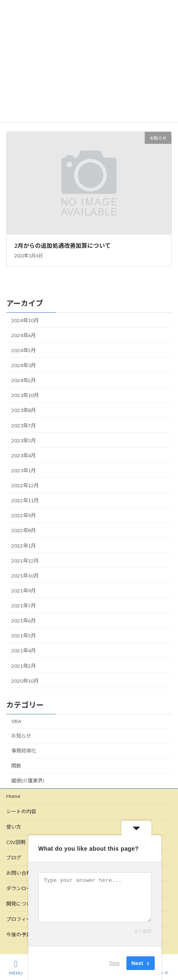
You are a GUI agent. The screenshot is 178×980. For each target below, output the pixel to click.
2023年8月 (23, 410)
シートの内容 (21, 811)
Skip (115, 963)
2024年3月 (23, 365)
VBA (16, 721)
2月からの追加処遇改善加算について (62, 246)
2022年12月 (25, 485)
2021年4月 (23, 650)
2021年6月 (23, 621)
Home (13, 796)
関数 (16, 766)
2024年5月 (23, 350)
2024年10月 (25, 320)
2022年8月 (23, 530)
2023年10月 (25, 395)
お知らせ (21, 736)
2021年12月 (25, 561)
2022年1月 (23, 546)
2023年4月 (23, 455)
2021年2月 (23, 666)
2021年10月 (25, 576)
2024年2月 (23, 380)
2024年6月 (23, 335)
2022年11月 (25, 500)
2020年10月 (25, 681)
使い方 (14, 827)
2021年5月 (23, 636)
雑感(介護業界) (28, 781)
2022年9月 (23, 515)
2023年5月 (23, 441)
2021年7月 (23, 606)
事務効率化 (24, 751)
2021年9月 (23, 591)
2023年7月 (23, 426)
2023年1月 (23, 470)
